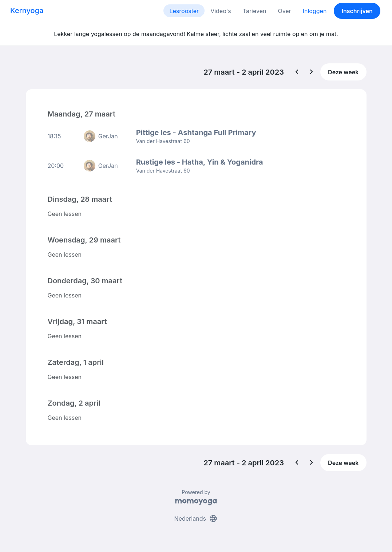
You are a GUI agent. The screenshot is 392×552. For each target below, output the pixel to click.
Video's (221, 11)
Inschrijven (357, 11)
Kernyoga (27, 11)
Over (284, 11)
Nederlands (196, 519)
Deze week (343, 72)
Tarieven (255, 11)
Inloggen (315, 11)
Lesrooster (184, 11)
